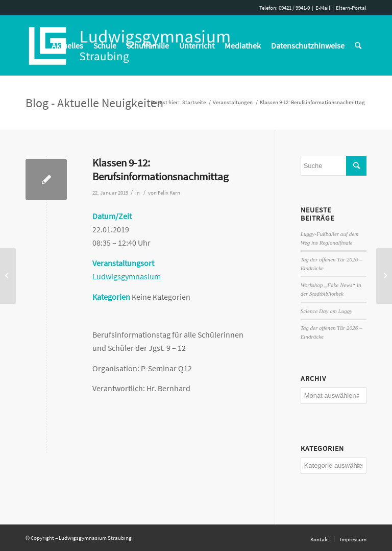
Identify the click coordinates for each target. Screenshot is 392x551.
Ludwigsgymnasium (127, 276)
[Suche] (358, 45)
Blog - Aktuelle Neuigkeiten (94, 103)
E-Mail (323, 8)
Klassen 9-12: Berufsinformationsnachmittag (161, 170)
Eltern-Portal (351, 8)
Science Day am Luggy (327, 311)
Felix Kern (169, 193)
